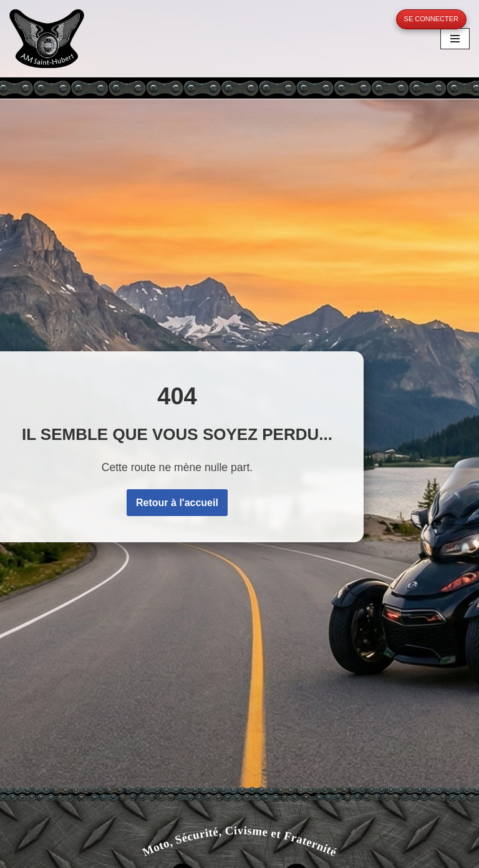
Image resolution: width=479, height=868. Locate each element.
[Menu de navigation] (455, 39)
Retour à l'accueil (177, 503)
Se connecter (431, 19)
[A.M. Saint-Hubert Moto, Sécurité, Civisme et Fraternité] (47, 38)
